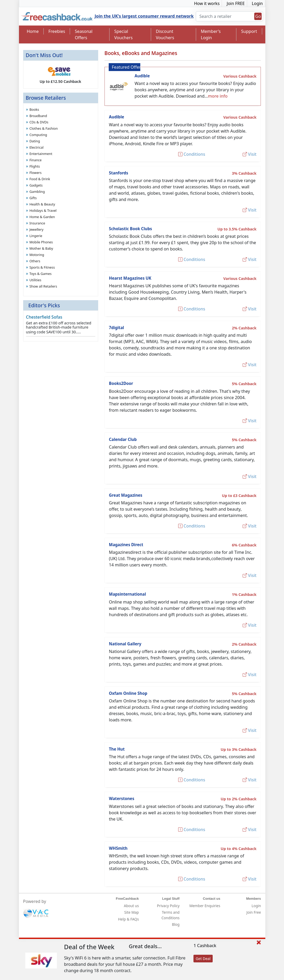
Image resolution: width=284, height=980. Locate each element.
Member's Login (211, 34)
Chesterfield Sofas (44, 317)
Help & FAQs (129, 919)
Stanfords (119, 173)
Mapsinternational (128, 594)
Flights (35, 166)
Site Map (131, 912)
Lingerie (36, 236)
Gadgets (36, 185)
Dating (35, 141)
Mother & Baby (41, 248)
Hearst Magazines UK (130, 278)
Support (249, 31)
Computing (38, 135)
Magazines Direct (126, 545)
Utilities (35, 280)
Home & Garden (42, 217)
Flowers (36, 173)
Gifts (33, 198)
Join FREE (236, 3)
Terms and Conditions (171, 915)
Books (34, 109)
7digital (116, 328)
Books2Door (121, 383)
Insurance (37, 223)
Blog (176, 924)
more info (218, 96)
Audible (142, 76)
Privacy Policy (168, 906)
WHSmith (118, 848)
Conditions (192, 154)
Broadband (38, 116)
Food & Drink (40, 179)
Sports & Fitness (42, 267)
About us (131, 906)
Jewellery (36, 229)
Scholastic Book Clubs (131, 229)
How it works (207, 3)
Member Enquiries (205, 906)
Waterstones (122, 798)
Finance (36, 160)
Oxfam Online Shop (128, 693)
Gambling (37, 192)
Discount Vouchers (165, 34)
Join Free (254, 912)
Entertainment (41, 154)
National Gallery (125, 644)
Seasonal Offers (84, 34)
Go (258, 16)
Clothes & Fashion (44, 128)
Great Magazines (126, 495)
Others (35, 261)
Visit (250, 154)
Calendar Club (123, 439)
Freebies (57, 31)
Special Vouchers (123, 34)
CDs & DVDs (39, 122)
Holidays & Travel (43, 210)
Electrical (37, 147)
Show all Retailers (43, 286)
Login (257, 3)
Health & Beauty (42, 204)
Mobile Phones (41, 242)
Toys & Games (41, 274)
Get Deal (203, 959)
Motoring (37, 255)
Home (33, 31)
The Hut (117, 749)
